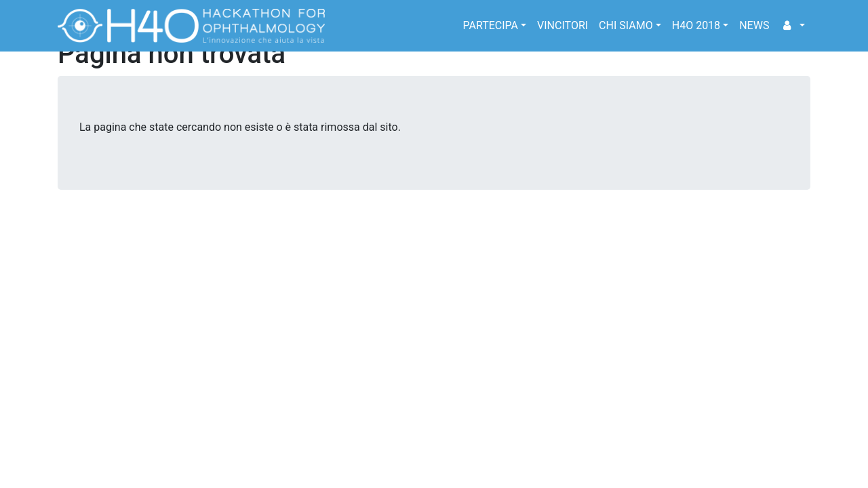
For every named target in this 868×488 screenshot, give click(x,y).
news (754, 25)
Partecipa (490, 25)
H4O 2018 (696, 25)
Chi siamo (626, 25)
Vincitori (563, 25)
